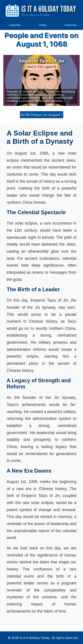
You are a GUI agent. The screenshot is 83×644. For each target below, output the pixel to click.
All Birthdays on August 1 (42, 115)
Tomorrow (70, 25)
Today (43, 25)
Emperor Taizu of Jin (42, 61)
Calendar (15, 25)
